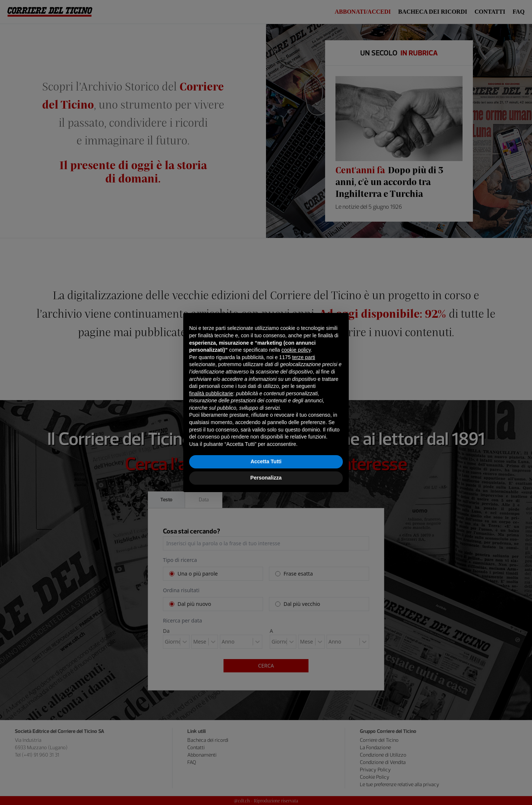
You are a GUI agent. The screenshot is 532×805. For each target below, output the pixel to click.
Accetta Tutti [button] (266, 461)
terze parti (304, 357)
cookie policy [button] (296, 350)
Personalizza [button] (266, 478)
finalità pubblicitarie (211, 393)
